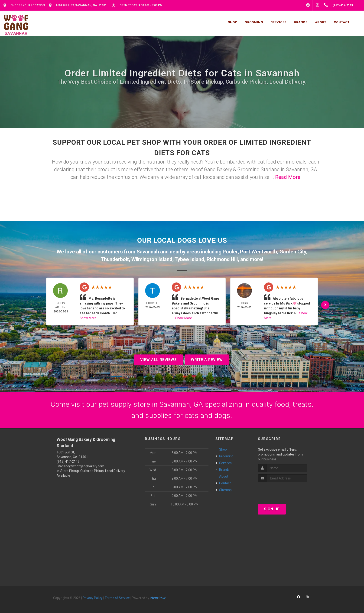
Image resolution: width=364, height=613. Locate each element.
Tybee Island (189, 259)
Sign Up (272, 509)
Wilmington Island (152, 259)
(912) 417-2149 (68, 462)
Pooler (230, 252)
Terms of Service (117, 598)
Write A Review (207, 360)
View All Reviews (159, 360)
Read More (288, 177)
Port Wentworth (258, 252)
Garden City (293, 252)
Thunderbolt (115, 259)
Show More (88, 318)
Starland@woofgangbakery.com (80, 466)
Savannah (148, 252)
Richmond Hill (222, 259)
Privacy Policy (93, 598)
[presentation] (283, 491)
